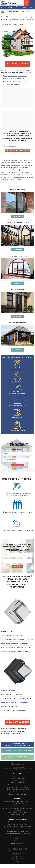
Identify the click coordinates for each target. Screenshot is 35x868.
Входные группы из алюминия (17, 833)
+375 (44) (26, 7)
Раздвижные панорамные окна (15, 76)
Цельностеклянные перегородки (17, 791)
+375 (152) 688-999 (18, 862)
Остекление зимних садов (18, 787)
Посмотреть (17, 217)
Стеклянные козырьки (18, 793)
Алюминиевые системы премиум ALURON (17, 828)
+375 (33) (9, 7)
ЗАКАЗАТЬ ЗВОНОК (19, 64)
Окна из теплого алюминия (18, 824)
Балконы (18, 808)
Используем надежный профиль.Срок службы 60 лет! (18, 759)
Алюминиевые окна (17, 821)
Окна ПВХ (17, 800)
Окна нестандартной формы (18, 789)
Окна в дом (18, 775)
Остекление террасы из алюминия (17, 835)
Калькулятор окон (18, 816)
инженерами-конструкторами (17, 496)
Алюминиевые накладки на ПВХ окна (18, 830)
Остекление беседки (18, 784)
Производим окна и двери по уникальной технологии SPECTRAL (18, 746)
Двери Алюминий (18, 845)
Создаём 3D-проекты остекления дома (18, 752)
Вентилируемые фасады (18, 796)
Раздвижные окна (18, 777)
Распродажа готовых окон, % (17, 814)
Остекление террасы (18, 782)
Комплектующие (18, 805)
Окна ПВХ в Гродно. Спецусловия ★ (17, 803)
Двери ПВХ (18, 842)
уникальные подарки (18, 513)
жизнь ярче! (17, 414)
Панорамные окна (18, 780)
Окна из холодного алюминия (17, 826)
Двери (17, 840)
